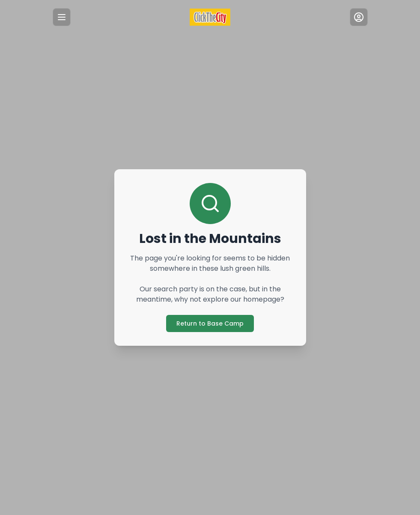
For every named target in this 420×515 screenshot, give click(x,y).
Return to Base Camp (210, 323)
